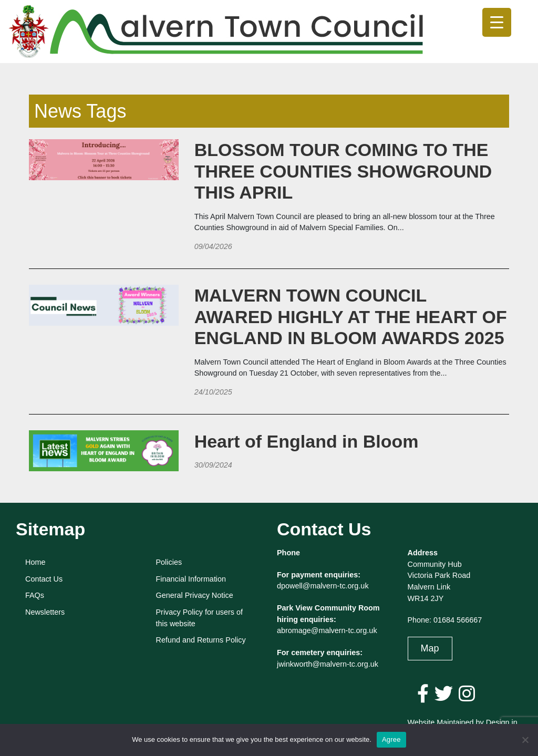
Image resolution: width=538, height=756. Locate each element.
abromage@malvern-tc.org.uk (327, 630)
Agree (391, 739)
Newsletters (45, 612)
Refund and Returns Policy (201, 640)
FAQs (35, 595)
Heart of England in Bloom (307, 441)
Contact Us (44, 579)
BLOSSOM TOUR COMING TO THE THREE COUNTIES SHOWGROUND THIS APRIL (343, 171)
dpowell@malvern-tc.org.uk (323, 586)
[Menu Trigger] (497, 22)
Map (430, 648)
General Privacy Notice (195, 595)
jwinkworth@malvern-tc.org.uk (328, 664)
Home (35, 562)
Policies (169, 562)
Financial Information (191, 579)
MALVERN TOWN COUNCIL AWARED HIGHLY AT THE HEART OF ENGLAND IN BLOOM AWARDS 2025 (351, 317)
